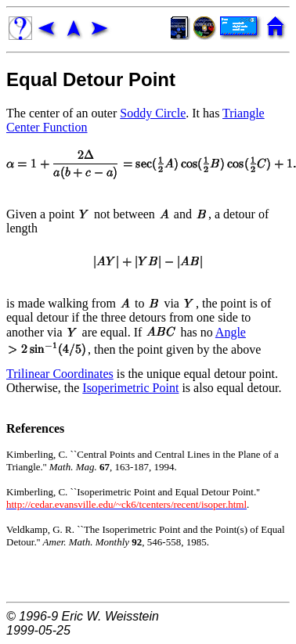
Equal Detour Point (91, 79)
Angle (231, 332)
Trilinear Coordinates (60, 374)
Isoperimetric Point (130, 388)
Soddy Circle (153, 113)
